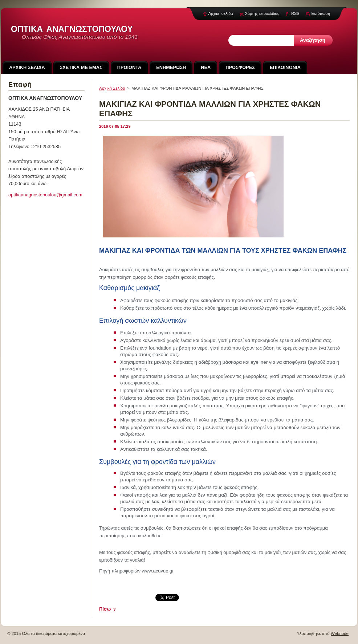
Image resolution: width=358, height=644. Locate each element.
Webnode (340, 633)
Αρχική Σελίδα (112, 88)
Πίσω (105, 609)
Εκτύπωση (321, 13)
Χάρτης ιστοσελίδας (262, 13)
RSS (295, 13)
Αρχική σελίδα (221, 13)
